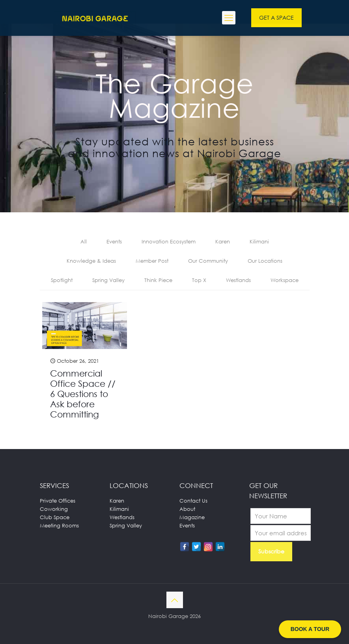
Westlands (238, 280)
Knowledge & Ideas (91, 261)
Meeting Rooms (59, 525)
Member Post (152, 261)
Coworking (54, 509)
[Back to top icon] (175, 600)
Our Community (208, 261)
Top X (199, 280)
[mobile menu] (229, 18)
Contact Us (193, 501)
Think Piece (158, 280)
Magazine (192, 517)
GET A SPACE (276, 18)
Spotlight (62, 280)
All (84, 241)
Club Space (55, 517)
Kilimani (259, 241)
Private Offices (58, 501)
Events (114, 241)
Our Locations (265, 261)
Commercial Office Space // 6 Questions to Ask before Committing (83, 394)
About (187, 509)
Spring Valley (108, 280)
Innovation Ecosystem (169, 241)
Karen (223, 241)
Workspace (285, 280)
